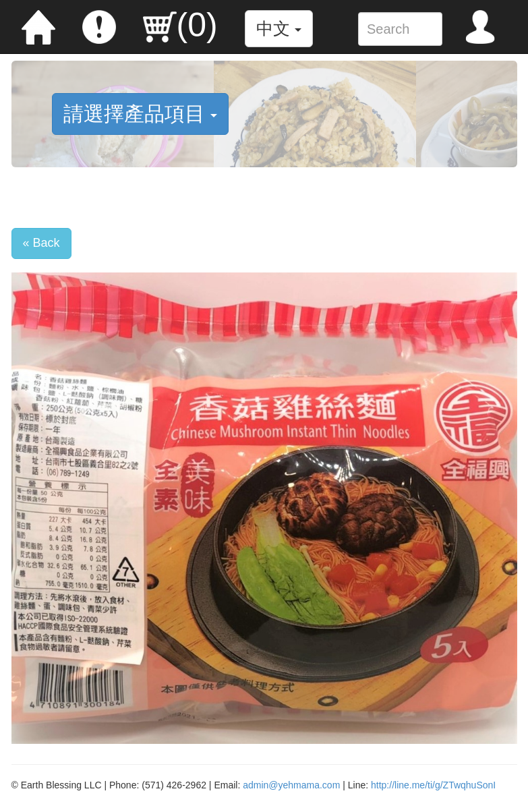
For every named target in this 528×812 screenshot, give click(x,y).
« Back (41, 243)
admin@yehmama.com (291, 785)
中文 (279, 28)
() (180, 25)
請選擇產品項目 (140, 114)
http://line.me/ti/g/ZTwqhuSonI (433, 785)
